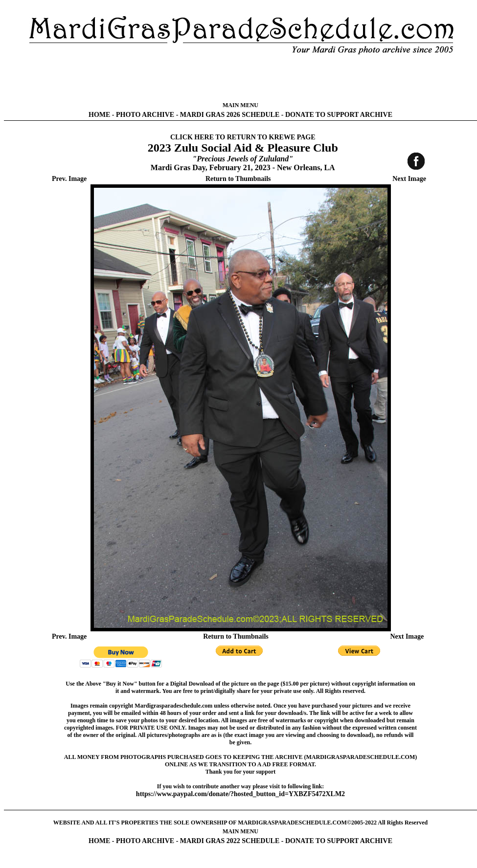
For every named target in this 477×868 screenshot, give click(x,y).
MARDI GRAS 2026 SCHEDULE (230, 115)
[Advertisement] (241, 78)
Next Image (409, 179)
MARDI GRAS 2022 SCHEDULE (230, 841)
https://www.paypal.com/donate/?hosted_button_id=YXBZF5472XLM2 (240, 794)
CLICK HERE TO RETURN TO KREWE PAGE (243, 137)
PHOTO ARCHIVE (145, 115)
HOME (99, 115)
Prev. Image (69, 179)
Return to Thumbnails (238, 179)
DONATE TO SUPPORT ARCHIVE (339, 115)
